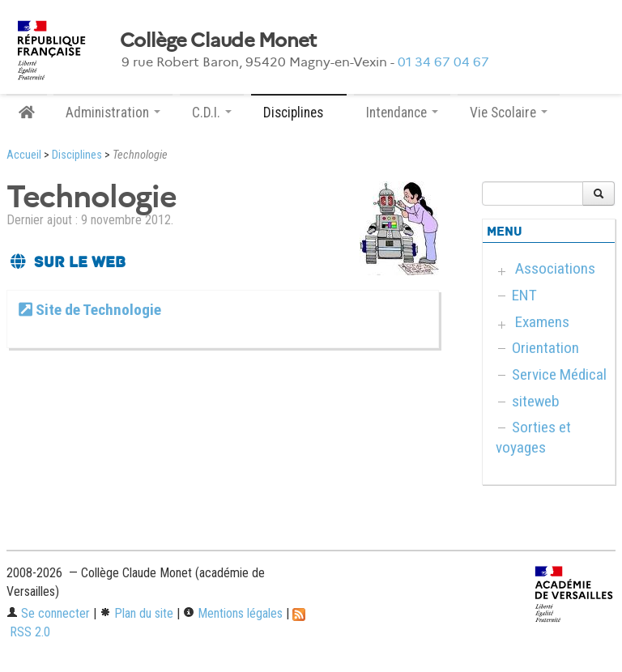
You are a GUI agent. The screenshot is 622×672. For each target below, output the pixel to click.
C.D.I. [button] (212, 113)
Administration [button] (113, 113)
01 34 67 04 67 (443, 62)
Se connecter (48, 613)
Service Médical (559, 374)
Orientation (545, 348)
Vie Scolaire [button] (509, 113)
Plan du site (136, 613)
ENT (524, 295)
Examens (542, 322)
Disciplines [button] (299, 113)
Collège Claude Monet (218, 40)
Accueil (24, 155)
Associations (555, 268)
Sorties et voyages (533, 437)
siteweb (536, 401)
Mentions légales (233, 613)
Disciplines (77, 155)
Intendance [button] (402, 113)
